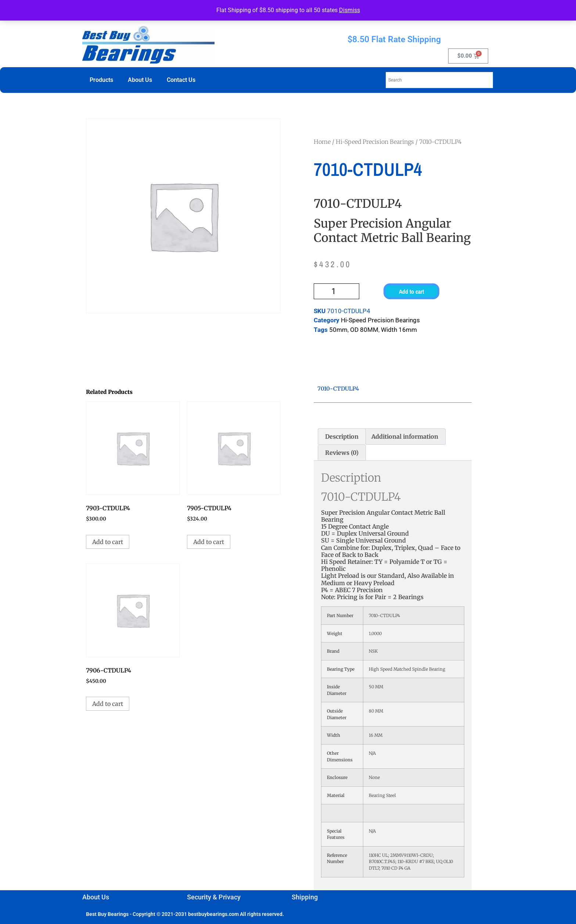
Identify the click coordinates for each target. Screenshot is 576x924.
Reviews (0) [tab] (342, 453)
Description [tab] (342, 436)
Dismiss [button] (350, 10)
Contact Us (181, 80)
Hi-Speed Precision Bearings (375, 142)
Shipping (305, 897)
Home (322, 142)
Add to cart (411, 291)
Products (101, 80)
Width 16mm (399, 330)
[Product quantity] (336, 291)
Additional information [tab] (405, 436)
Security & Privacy (214, 897)
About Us (140, 80)
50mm (338, 330)
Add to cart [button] (108, 542)
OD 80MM (364, 330)
